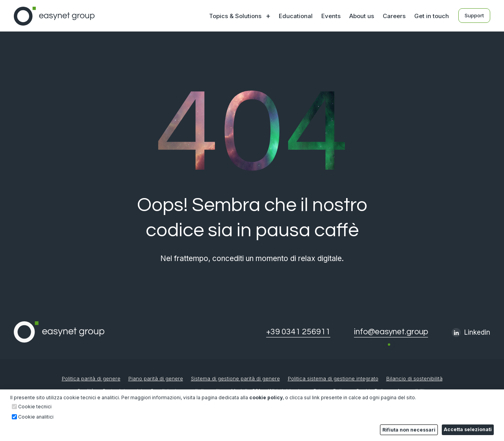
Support (474, 15)
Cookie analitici (36, 417)
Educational (296, 16)
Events (331, 16)
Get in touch (432, 16)
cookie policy (266, 397)
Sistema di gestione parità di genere (235, 378)
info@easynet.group (391, 332)
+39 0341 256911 (298, 332)
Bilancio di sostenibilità (414, 378)
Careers (394, 16)
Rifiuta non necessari (409, 430)
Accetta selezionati (468, 429)
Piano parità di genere (156, 378)
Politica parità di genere (91, 378)
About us (362, 16)
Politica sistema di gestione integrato (333, 378)
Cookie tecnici (35, 407)
